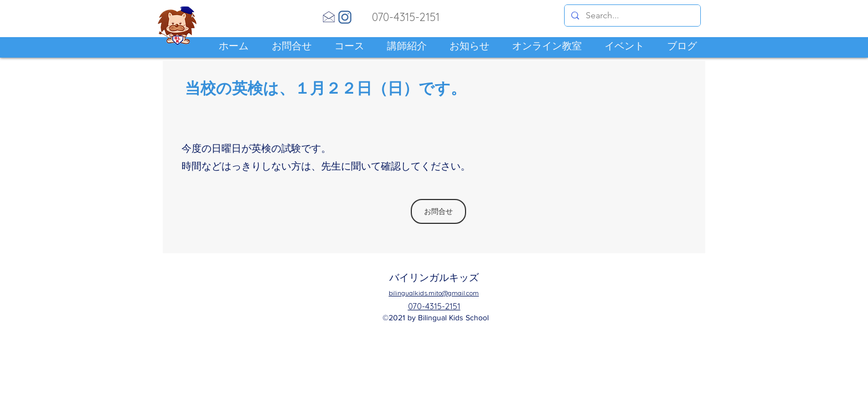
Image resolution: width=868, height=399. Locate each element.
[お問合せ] (438, 211)
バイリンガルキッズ (434, 277)
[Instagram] (345, 17)
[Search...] (631, 16)
